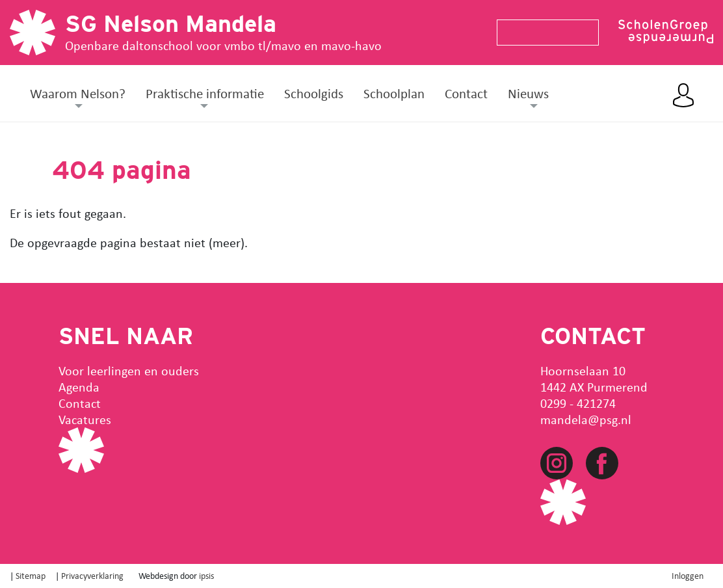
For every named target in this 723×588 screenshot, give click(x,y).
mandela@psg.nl (586, 419)
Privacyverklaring (92, 575)
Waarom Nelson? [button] (78, 93)
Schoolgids (314, 93)
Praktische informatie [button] (205, 93)
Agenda (79, 387)
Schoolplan (394, 93)
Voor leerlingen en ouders (129, 370)
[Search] (542, 33)
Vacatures (85, 419)
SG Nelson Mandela (171, 23)
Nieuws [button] (528, 93)
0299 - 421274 (578, 403)
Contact (466, 93)
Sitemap (31, 575)
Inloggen (688, 575)
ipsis (206, 575)
